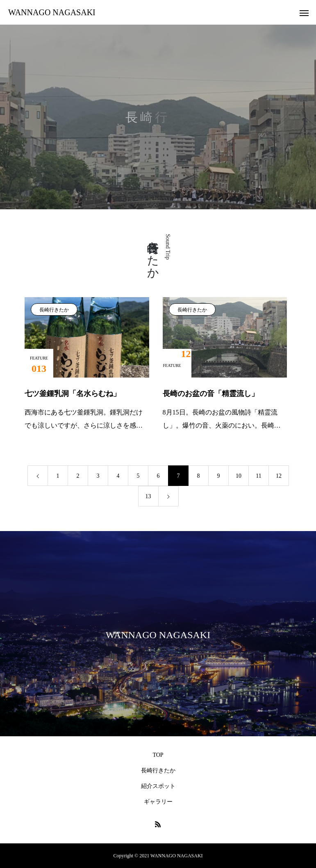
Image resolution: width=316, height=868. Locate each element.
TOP (158, 755)
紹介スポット (158, 786)
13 (148, 496)
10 (239, 476)
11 (258, 476)
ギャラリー (158, 802)
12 (279, 476)
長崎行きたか (54, 310)
